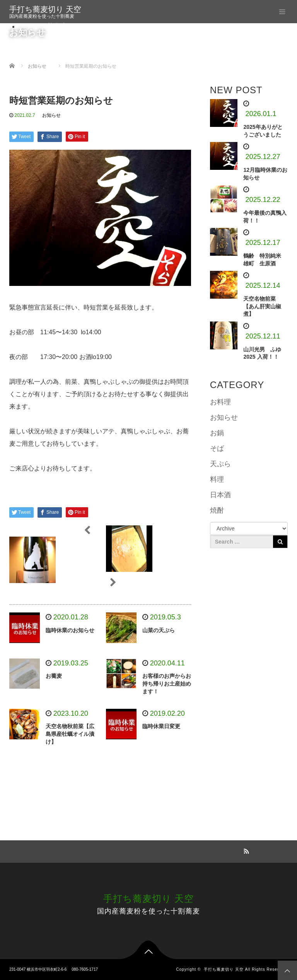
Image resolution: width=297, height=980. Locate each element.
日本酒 (220, 495)
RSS (245, 850)
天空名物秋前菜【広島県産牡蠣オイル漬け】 (70, 734)
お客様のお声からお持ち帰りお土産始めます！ (167, 684)
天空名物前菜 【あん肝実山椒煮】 (262, 306)
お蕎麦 (54, 676)
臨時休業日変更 (161, 726)
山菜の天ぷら (159, 630)
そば (217, 448)
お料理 (220, 402)
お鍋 (217, 433)
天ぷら (220, 464)
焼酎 (217, 510)
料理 (217, 479)
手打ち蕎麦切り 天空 (45, 9)
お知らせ (51, 115)
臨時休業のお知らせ (70, 630)
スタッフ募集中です (50, 26)
